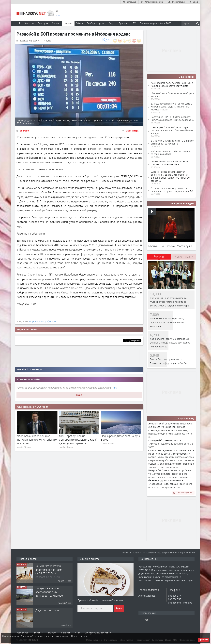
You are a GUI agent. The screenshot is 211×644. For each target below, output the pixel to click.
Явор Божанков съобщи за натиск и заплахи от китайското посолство (79, 440)
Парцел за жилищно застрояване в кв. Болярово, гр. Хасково (49, 592)
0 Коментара (132, 131)
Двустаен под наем (47, 610)
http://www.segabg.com (43, 321)
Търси (119, 608)
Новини (68, 23)
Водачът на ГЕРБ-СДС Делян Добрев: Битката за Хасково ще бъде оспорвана (172, 118)
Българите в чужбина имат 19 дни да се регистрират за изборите (172, 142)
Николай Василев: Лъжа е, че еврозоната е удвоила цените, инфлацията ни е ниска (36, 440)
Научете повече (80, 636)
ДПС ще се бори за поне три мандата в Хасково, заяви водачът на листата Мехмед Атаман (172, 107)
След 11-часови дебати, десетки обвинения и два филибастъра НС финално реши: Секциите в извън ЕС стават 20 (170, 176)
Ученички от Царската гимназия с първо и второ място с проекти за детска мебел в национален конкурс (169, 302)
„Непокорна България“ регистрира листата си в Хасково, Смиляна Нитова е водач (172, 130)
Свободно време (96, 23)
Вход (79, 395)
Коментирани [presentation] (184, 256)
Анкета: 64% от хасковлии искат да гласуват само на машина (170, 163)
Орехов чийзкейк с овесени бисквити (100, 600)
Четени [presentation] (159, 256)
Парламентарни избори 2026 (156, 23)
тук (115, 388)
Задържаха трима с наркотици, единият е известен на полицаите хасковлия (168, 322)
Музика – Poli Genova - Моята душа (170, 246)
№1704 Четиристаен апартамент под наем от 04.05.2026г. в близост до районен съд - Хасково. (49, 573)
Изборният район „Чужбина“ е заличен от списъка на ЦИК (172, 152)
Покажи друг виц (183, 493)
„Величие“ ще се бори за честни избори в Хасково (172, 95)
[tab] (159, 258)
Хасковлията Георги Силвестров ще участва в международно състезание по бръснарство (170, 343)
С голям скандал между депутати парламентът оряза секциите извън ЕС (172, 190)
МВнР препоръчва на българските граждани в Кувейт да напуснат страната (121, 440)
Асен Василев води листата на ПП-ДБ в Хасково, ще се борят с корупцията (172, 84)
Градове (123, 23)
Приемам (203, 640)
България (24, 131)
